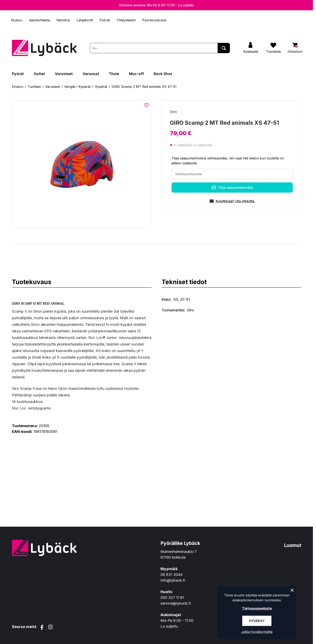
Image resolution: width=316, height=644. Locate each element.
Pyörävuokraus (154, 20)
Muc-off (136, 74)
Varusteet (64, 74)
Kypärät (101, 87)
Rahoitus (63, 20)
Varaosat (91, 74)
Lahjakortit (85, 20)
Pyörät (105, 20)
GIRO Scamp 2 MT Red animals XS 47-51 (144, 87)
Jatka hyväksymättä (257, 632)
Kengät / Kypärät (78, 87)
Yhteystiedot (126, 20)
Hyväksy (257, 621)
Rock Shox (163, 74)
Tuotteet (34, 87)
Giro (173, 112)
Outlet (39, 74)
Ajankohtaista (39, 20)
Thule (114, 74)
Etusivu (17, 20)
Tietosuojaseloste (257, 608)
